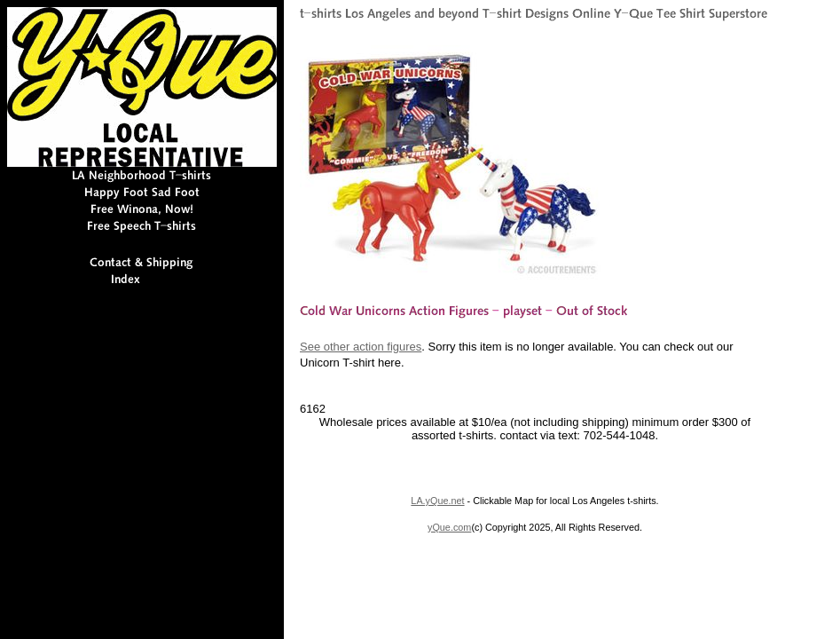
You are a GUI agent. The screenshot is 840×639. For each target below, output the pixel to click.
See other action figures (361, 347)
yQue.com (449, 527)
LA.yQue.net (437, 501)
